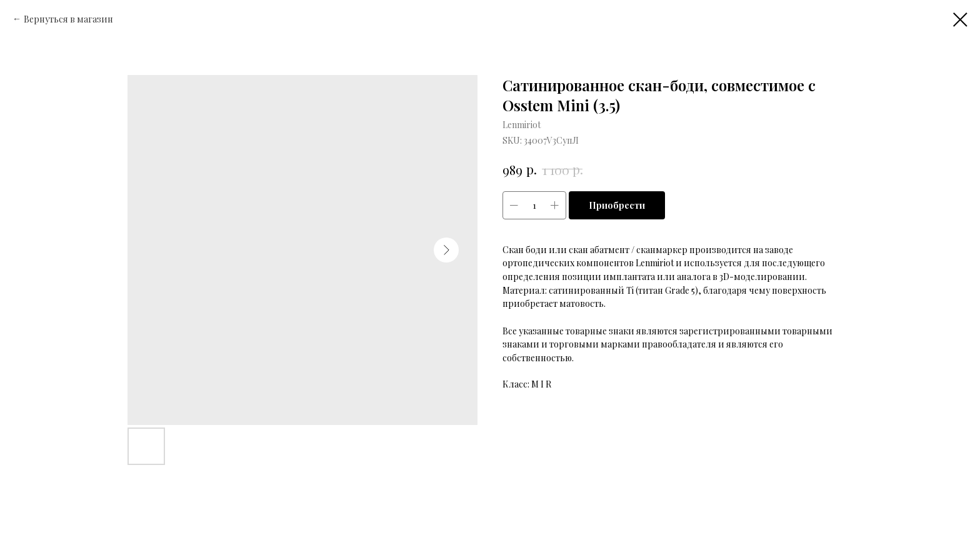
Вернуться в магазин (68, 19)
